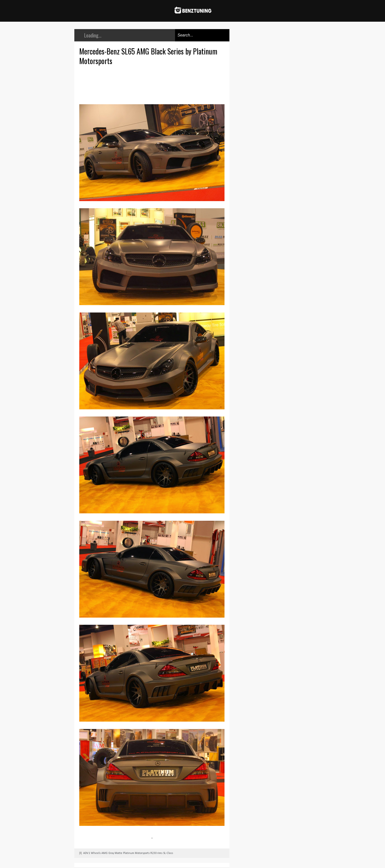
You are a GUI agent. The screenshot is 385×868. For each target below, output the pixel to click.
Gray (111, 853)
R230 (153, 853)
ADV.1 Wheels (92, 853)
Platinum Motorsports (136, 853)
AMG (104, 853)
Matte (119, 853)
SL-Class (168, 853)
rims (160, 853)
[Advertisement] (153, 84)
